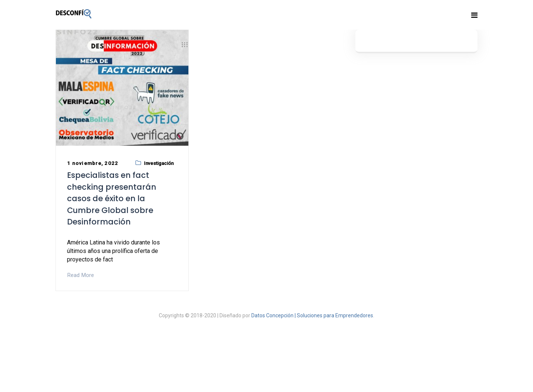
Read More (81, 275)
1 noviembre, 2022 (93, 163)
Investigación (159, 163)
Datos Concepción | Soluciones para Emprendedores (312, 315)
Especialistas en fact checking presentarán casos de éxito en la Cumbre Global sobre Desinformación (112, 198)
